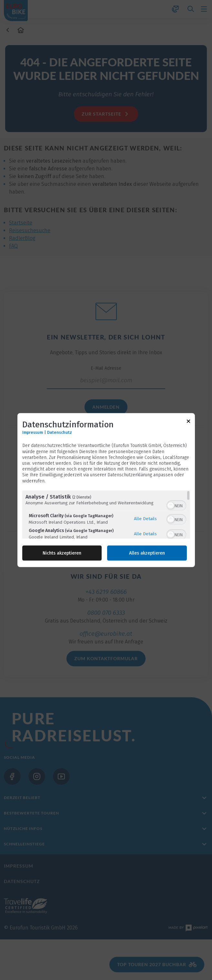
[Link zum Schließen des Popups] (188, 422)
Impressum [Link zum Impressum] (33, 432)
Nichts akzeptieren (62, 553)
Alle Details (145, 519)
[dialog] (106, 490)
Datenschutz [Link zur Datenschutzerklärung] (60, 432)
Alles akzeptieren (147, 553)
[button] (171, 506)
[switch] (176, 505)
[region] (106, 515)
